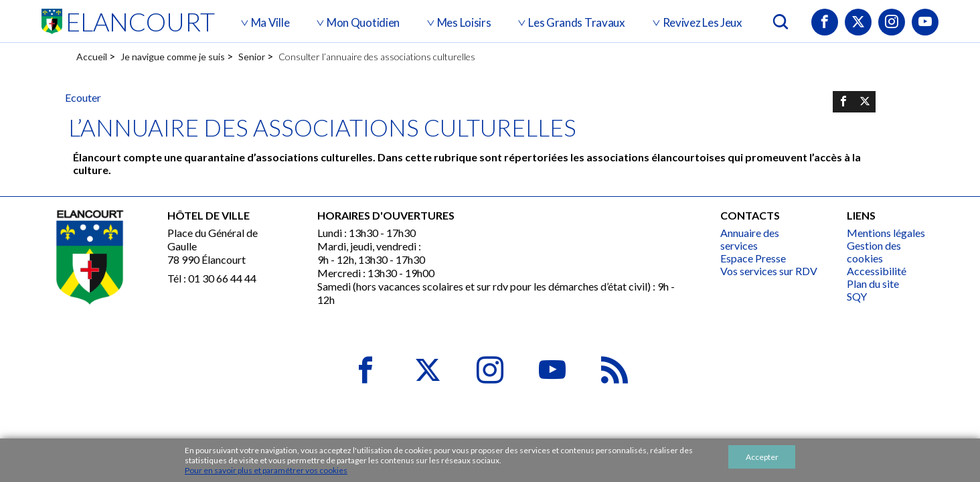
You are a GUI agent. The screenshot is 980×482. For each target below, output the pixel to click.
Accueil (92, 57)
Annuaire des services (750, 239)
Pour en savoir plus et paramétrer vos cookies (266, 470)
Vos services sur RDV (769, 271)
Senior (252, 57)
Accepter (762, 457)
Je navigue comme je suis (173, 57)
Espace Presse (753, 258)
